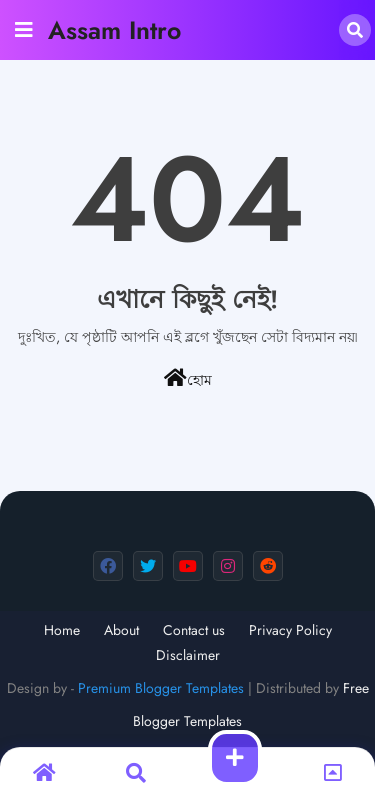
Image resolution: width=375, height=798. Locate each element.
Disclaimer (188, 655)
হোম (188, 379)
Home (62, 630)
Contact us (194, 630)
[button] (355, 30)
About (121, 630)
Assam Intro (114, 30)
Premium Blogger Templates (161, 688)
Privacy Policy (290, 630)
